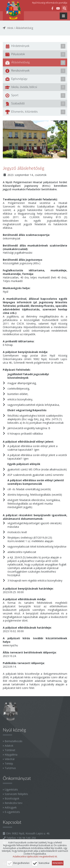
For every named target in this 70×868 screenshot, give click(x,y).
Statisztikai (44, 863)
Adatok (9, 746)
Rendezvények (35, 71)
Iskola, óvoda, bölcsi (35, 87)
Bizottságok (12, 798)
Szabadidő (35, 104)
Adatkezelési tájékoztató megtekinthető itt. (35, 857)
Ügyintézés (11, 789)
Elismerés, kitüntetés (35, 112)
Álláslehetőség (24, 28)
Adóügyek (11, 807)
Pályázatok (35, 54)
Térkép (9, 764)
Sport (35, 96)
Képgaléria (11, 755)
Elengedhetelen (21, 863)
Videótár (10, 759)
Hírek (10, 28)
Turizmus (10, 768)
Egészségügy (35, 79)
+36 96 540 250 (26, 838)
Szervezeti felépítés (16, 794)
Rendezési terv (14, 803)
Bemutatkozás (14, 741)
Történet (10, 750)
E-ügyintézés (12, 812)
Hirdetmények (35, 46)
